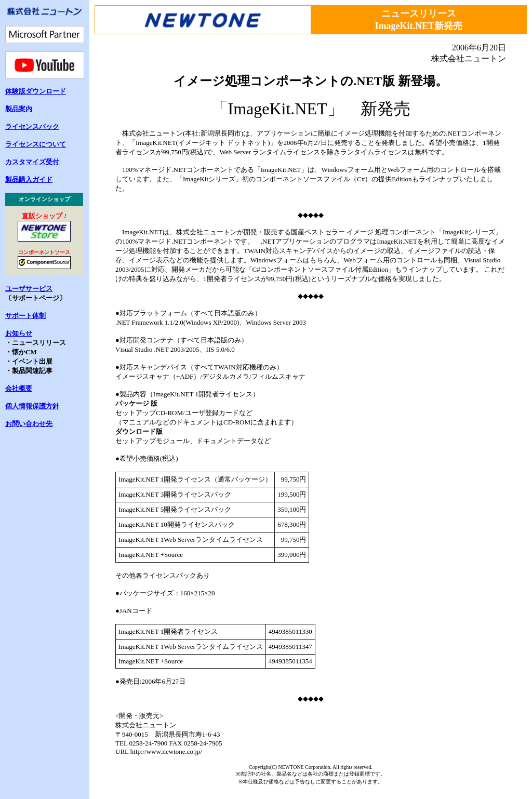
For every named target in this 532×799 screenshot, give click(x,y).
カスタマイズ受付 (32, 162)
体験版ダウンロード (36, 91)
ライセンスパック (32, 126)
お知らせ (19, 333)
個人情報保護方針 (32, 406)
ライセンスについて (36, 144)
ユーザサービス (29, 289)
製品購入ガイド (29, 179)
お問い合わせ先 (29, 424)
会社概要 (19, 388)
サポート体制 (25, 316)
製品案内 (19, 109)
